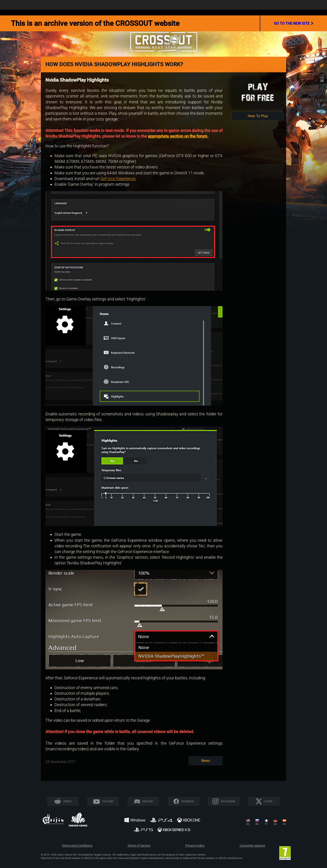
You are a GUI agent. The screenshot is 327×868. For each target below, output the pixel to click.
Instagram (228, 801)
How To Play (258, 116)
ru (257, 824)
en (248, 824)
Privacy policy (195, 846)
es (284, 824)
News (206, 761)
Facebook (188, 801)
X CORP (268, 801)
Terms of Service (139, 846)
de (275, 824)
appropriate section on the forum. (178, 136)
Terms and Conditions (77, 846)
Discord (148, 801)
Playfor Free (258, 92)
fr (266, 824)
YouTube (108, 801)
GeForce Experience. (118, 179)
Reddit (68, 801)
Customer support (252, 846)
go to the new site (294, 23)
